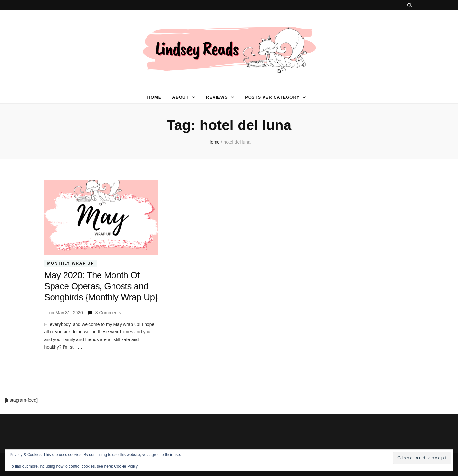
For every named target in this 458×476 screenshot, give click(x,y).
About (180, 97)
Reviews (217, 97)
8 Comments (108, 313)
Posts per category (272, 97)
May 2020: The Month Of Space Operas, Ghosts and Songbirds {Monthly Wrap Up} (101, 286)
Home (154, 97)
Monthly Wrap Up (71, 263)
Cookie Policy (126, 466)
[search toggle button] (410, 5)
